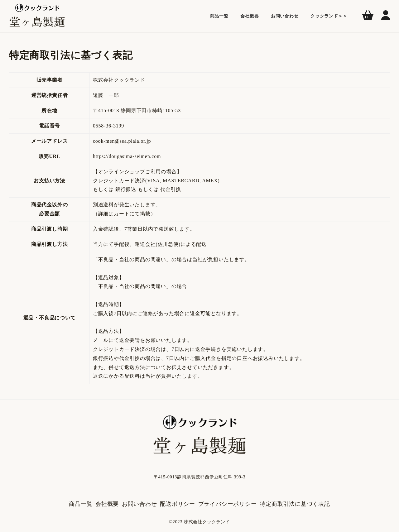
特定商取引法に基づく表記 (295, 504)
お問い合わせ (139, 504)
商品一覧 (81, 504)
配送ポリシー (178, 504)
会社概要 (107, 504)
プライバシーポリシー (228, 504)
